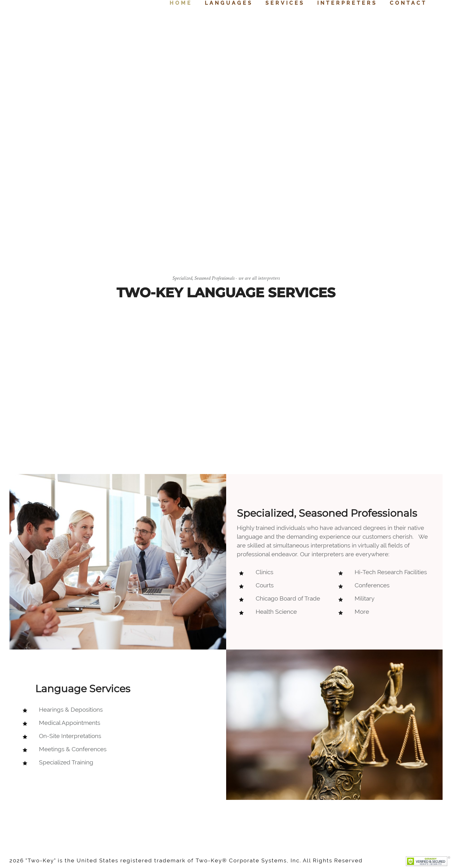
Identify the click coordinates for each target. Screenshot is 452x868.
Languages (229, 3)
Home (181, 3)
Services (285, 3)
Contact (408, 3)
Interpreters (347, 3)
